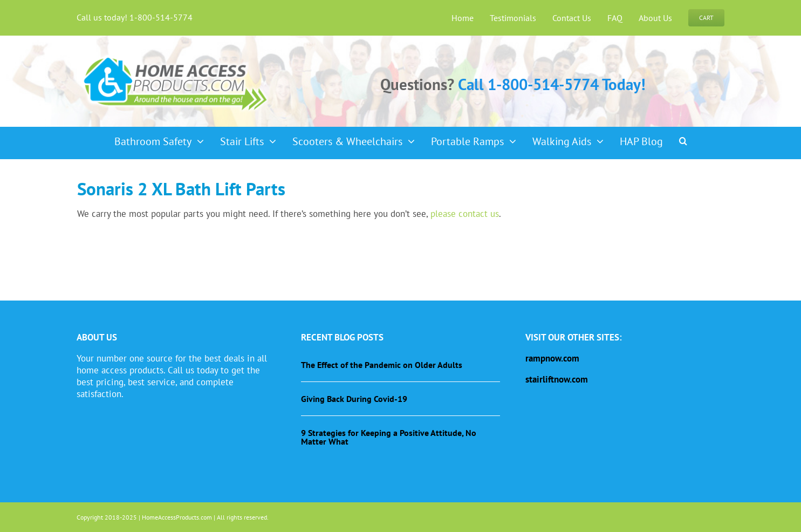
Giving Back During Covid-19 (354, 399)
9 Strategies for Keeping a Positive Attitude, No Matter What (389, 437)
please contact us (465, 214)
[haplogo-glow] (176, 56)
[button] (683, 138)
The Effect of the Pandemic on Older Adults (382, 365)
